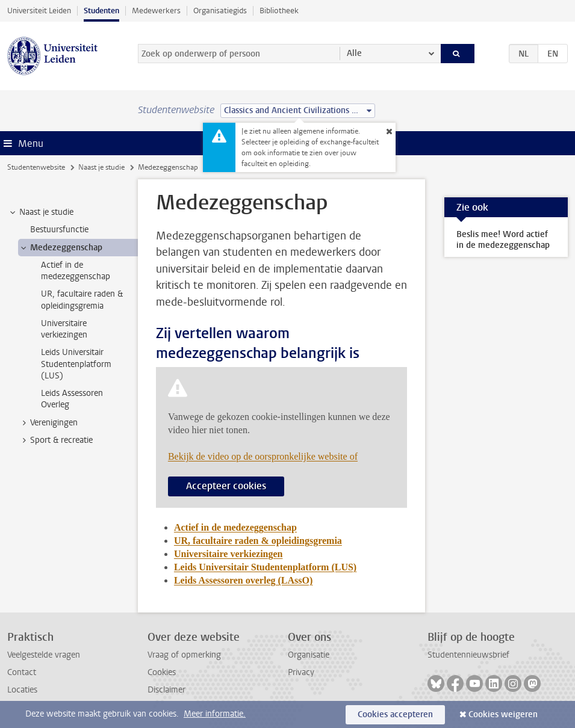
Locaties (22, 690)
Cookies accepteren (395, 714)
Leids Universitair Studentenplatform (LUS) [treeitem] (76, 364)
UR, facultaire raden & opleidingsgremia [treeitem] (82, 300)
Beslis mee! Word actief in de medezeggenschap (503, 240)
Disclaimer (166, 690)
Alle (354, 53)
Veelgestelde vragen (44, 655)
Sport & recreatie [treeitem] (56, 440)
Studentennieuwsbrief (468, 655)
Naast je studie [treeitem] (41, 212)
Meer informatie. (215, 714)
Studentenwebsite (36, 167)
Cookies (162, 672)
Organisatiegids (220, 11)
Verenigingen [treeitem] (48, 423)
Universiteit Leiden (39, 11)
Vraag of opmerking (184, 655)
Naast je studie (101, 167)
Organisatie (309, 655)
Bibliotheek (279, 11)
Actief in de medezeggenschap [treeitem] (76, 271)
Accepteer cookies (226, 486)
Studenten (101, 11)
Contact (22, 672)
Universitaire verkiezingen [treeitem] (64, 329)
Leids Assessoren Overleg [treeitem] (72, 399)
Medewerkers (156, 11)
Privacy (301, 672)
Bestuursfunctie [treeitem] (59, 230)
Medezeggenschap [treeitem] (61, 248)
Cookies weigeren (503, 714)
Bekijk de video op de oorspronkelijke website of (263, 456)
